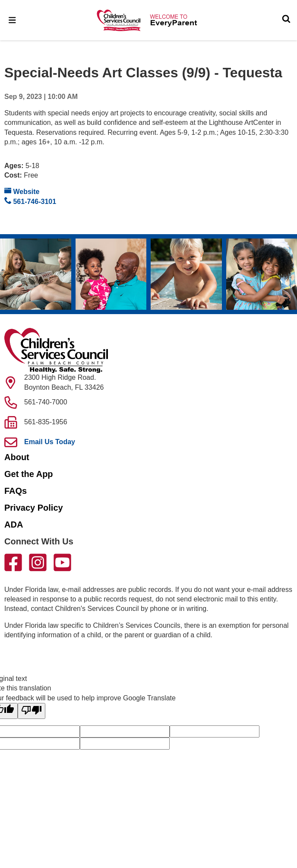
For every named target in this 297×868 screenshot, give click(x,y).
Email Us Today (50, 442)
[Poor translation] (32, 711)
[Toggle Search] (286, 20)
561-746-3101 (30, 201)
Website (22, 191)
